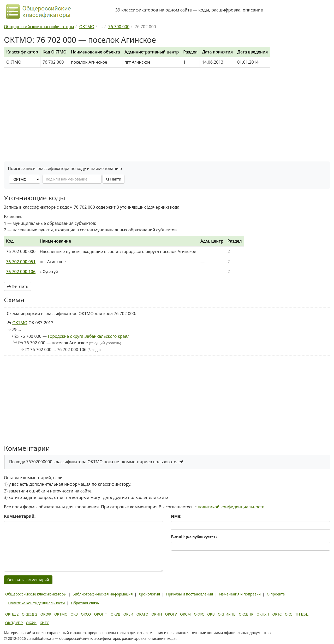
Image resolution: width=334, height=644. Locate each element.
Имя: (176, 516)
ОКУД (115, 614)
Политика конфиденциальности (36, 603)
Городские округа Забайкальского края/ (88, 336)
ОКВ (211, 614)
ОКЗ (74, 614)
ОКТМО (20, 323)
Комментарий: (20, 516)
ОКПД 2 (12, 614)
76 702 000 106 (21, 272)
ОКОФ (46, 614)
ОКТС (277, 614)
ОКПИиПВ (227, 614)
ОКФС (199, 614)
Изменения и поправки (240, 594)
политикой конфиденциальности (231, 507)
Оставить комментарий (28, 580)
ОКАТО (142, 614)
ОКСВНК (246, 614)
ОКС (288, 614)
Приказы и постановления (190, 594)
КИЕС (44, 623)
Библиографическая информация (103, 594)
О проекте (276, 594)
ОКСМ (185, 614)
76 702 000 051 (21, 262)
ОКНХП (263, 614)
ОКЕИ (128, 614)
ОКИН (157, 614)
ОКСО (86, 614)
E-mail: (194, 537)
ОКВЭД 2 (30, 614)
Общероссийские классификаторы (36, 594)
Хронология (149, 594)
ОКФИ (31, 623)
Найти (114, 179)
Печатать (18, 286)
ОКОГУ (171, 614)
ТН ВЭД (302, 614)
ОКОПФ (101, 614)
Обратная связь (85, 603)
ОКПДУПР (14, 623)
